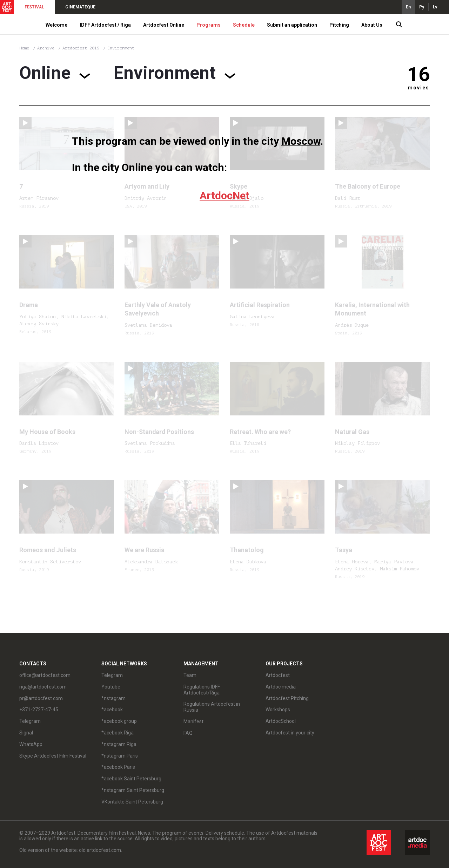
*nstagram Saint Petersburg (133, 790)
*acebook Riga (118, 733)
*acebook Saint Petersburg (131, 779)
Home (24, 48)
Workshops (278, 710)
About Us (372, 25)
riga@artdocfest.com (43, 687)
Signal (26, 733)
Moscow (301, 141)
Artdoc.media (281, 687)
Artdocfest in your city (290, 733)
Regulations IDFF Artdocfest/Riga (202, 690)
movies (419, 88)
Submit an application (292, 25)
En (408, 7)
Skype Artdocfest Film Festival (53, 756)
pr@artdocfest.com (41, 698)
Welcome (56, 25)
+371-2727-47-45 (39, 710)
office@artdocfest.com (45, 675)
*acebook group (119, 721)
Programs (209, 25)
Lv (435, 7)
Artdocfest (278, 675)
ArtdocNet (224, 195)
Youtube (111, 687)
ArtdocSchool (281, 721)
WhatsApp (31, 744)
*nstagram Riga (119, 744)
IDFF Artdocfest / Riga (105, 25)
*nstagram (113, 698)
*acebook (112, 710)
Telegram (30, 721)
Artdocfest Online (164, 25)
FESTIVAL (34, 7)
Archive (46, 48)
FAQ (188, 733)
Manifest (193, 721)
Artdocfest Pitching (287, 698)
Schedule (244, 25)
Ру (422, 7)
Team (190, 675)
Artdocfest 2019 (82, 48)
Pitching (339, 25)
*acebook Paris (118, 767)
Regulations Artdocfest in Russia (212, 707)
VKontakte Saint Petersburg (132, 802)
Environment (121, 48)
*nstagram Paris (120, 756)
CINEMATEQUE (80, 7)
